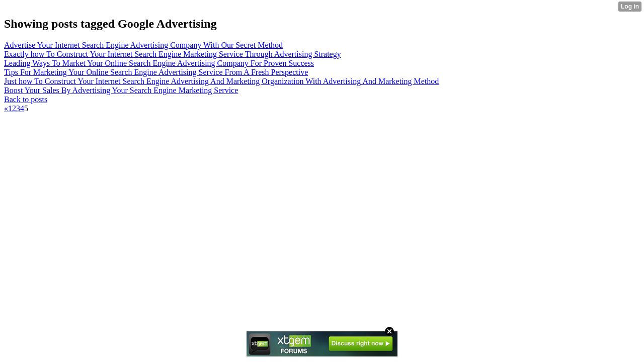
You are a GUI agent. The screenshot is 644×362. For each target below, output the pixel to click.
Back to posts (26, 99)
